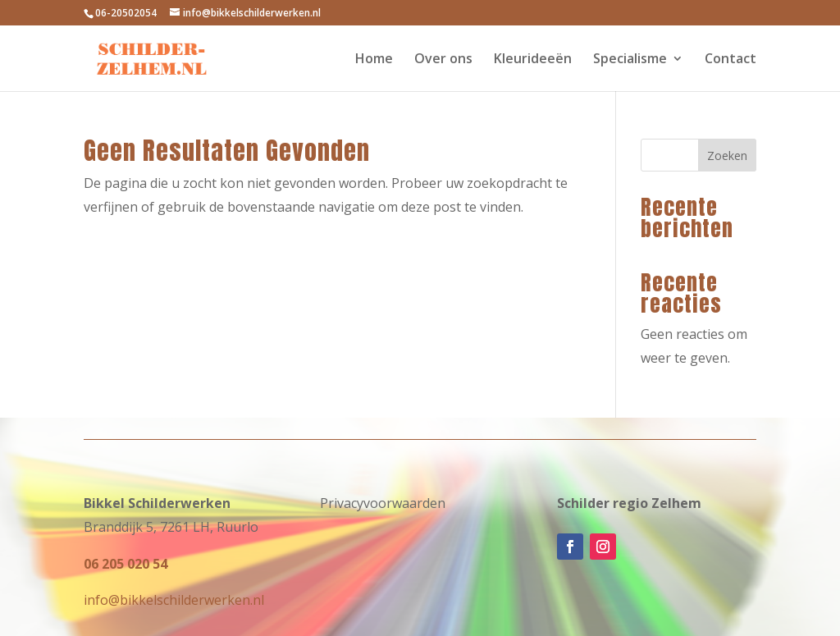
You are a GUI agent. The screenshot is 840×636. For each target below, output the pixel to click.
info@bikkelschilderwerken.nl (174, 600)
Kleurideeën (533, 60)
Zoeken (727, 156)
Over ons (443, 60)
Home (374, 60)
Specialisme (630, 60)
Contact (730, 60)
